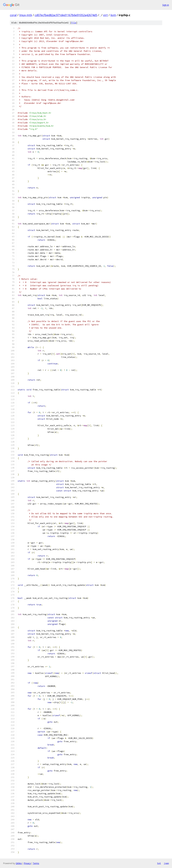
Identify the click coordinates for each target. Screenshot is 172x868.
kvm (113, 15)
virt (105, 15)
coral (13, 15)
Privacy (27, 863)
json (166, 863)
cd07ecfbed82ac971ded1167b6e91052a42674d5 (66, 15)
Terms (36, 863)
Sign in (166, 5)
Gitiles (19, 863)
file (74, 23)
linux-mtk (26, 15)
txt (159, 863)
